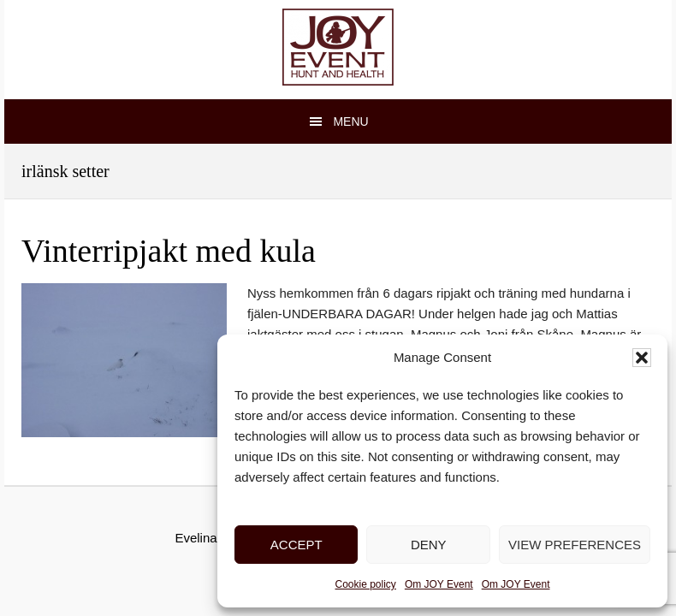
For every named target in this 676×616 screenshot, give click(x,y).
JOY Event (338, 47)
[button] (642, 358)
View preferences (575, 545)
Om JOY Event (439, 584)
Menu (350, 121)
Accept (296, 545)
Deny (429, 545)
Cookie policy (366, 584)
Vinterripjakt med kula (169, 251)
